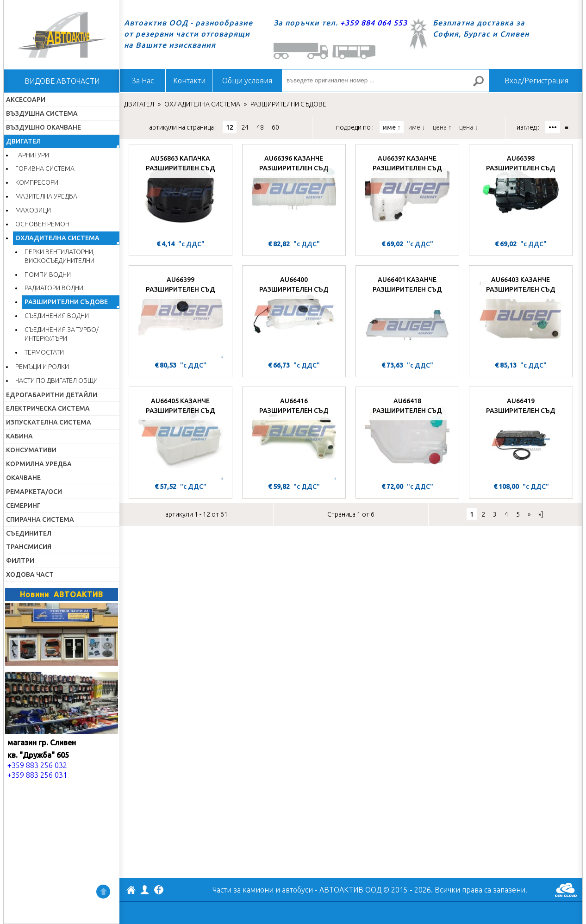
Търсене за (482, 85)
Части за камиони (243, 890)
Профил (145, 890)
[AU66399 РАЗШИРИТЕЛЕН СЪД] (181, 314)
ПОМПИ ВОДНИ (48, 275)
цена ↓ (468, 127)
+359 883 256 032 (37, 765)
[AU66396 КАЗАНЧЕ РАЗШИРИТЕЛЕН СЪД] (294, 193)
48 (260, 127)
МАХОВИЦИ (33, 210)
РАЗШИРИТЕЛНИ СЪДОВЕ (66, 302)
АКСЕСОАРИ (26, 100)
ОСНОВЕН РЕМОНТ (44, 224)
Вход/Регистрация (536, 81)
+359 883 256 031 (37, 775)
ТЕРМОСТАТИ (44, 352)
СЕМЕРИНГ (23, 506)
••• (553, 127)
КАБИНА (19, 436)
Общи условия (247, 81)
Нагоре (103, 892)
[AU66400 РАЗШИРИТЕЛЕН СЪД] (294, 314)
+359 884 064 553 (374, 23)
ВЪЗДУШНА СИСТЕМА (42, 113)
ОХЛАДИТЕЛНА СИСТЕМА (57, 238)
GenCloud (566, 890)
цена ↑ (442, 127)
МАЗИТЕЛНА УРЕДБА (46, 196)
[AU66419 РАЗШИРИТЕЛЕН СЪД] (521, 436)
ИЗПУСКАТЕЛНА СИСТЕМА (49, 422)
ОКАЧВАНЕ (23, 478)
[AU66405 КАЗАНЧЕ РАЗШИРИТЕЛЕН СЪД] (181, 436)
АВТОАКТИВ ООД (131, 891)
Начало (62, 35)
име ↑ (392, 127)
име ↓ (417, 127)
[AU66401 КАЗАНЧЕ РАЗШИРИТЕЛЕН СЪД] (407, 314)
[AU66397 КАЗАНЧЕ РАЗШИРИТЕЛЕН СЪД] (407, 193)
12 (230, 127)
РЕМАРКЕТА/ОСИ (34, 492)
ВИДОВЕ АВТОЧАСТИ (62, 81)
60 (275, 127)
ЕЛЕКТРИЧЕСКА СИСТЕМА (48, 408)
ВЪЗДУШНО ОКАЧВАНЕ (44, 127)
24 (245, 127)
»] (541, 514)
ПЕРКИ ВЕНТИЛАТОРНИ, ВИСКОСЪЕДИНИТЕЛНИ (59, 256)
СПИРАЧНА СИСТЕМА (40, 519)
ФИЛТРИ (20, 561)
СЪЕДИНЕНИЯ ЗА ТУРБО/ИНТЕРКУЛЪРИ (62, 334)
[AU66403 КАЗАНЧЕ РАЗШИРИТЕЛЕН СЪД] (521, 314)
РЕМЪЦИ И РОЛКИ (42, 367)
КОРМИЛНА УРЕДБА (39, 464)
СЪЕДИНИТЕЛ (29, 533)
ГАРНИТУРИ (32, 155)
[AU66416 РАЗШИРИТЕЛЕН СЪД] (294, 436)
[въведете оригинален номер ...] (386, 81)
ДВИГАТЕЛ (23, 141)
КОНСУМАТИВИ (31, 450)
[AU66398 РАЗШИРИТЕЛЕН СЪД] (521, 193)
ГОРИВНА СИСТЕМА (45, 169)
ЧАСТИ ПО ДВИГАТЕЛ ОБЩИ (56, 381)
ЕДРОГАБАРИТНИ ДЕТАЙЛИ (52, 395)
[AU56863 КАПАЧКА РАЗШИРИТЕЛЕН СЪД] (181, 193)
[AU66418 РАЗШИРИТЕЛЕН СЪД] (407, 436)
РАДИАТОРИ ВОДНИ (54, 288)
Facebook (159, 891)
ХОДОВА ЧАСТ (30, 574)
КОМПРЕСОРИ (37, 182)
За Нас (143, 81)
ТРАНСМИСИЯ (29, 547)
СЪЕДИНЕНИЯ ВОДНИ (57, 316)
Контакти (189, 81)
